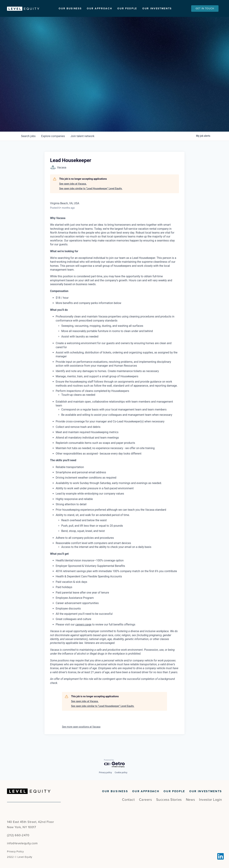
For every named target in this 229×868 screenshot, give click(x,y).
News (190, 800)
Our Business (70, 9)
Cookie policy (121, 773)
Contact (128, 800)
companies (53, 144)
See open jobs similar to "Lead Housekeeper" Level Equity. (91, 197)
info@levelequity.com (22, 843)
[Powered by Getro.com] (114, 764)
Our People (127, 9)
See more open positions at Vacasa (81, 735)
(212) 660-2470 (18, 835)
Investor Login (211, 800)
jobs (28, 144)
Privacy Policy (15, 852)
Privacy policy (105, 773)
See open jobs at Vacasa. (73, 192)
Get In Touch (205, 9)
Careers (145, 800)
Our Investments (157, 9)
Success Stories (169, 800)
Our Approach (99, 9)
